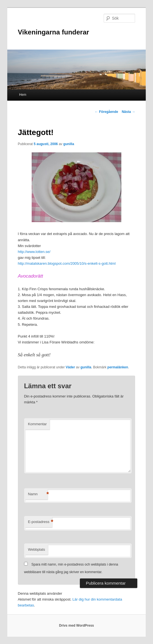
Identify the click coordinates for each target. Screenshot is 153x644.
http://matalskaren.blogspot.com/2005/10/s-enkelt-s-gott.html (67, 263)
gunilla (69, 144)
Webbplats (37, 549)
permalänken (118, 367)
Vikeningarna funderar (54, 32)
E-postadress (40, 522)
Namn (38, 494)
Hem (23, 95)
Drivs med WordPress (77, 626)
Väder (70, 367)
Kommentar (37, 424)
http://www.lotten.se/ (34, 252)
